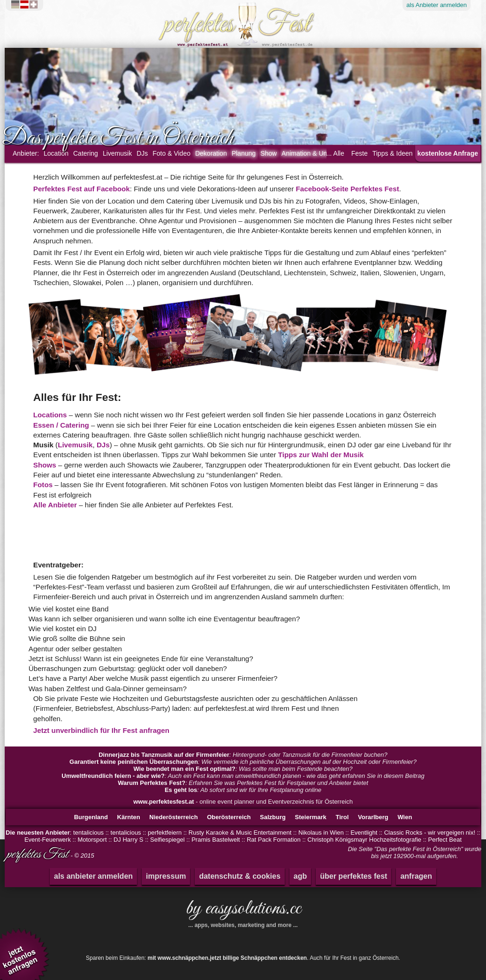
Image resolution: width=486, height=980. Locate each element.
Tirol (342, 817)
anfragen (416, 876)
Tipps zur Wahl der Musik (321, 455)
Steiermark (311, 817)
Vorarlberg (373, 817)
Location (56, 153)
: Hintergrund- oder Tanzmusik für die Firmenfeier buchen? (243, 755)
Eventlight (364, 833)
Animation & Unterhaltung (319, 153)
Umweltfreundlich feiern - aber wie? (113, 776)
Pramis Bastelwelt (216, 840)
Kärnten (129, 817)
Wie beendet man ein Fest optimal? (184, 769)
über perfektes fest (353, 876)
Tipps (393, 153)
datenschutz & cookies (239, 876)
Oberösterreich (229, 817)
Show (269, 153)
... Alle (335, 153)
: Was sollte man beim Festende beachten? (243, 769)
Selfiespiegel (167, 840)
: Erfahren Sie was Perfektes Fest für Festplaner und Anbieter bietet (243, 783)
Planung (244, 153)
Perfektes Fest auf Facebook (82, 189)
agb (300, 876)
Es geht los (181, 790)
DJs (142, 153)
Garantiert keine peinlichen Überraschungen (134, 762)
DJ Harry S (129, 840)
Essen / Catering (61, 425)
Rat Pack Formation (275, 840)
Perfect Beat (445, 840)
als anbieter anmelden (93, 876)
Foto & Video (171, 153)
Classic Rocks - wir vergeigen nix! (430, 833)
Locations (50, 415)
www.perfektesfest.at (164, 802)
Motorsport (92, 840)
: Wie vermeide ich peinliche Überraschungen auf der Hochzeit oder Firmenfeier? (243, 762)
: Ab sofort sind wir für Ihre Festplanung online (243, 790)
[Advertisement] (147, 535)
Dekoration (211, 153)
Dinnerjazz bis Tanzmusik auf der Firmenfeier (164, 755)
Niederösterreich (173, 817)
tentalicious (88, 833)
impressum (166, 876)
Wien (405, 817)
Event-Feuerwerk (48, 840)
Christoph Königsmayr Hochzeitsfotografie (364, 840)
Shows (45, 465)
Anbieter (437, 5)
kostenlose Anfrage (448, 153)
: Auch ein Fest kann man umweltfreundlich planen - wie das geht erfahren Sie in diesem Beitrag (243, 776)
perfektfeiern (165, 833)
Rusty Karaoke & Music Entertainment (240, 833)
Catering (86, 153)
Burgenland (91, 817)
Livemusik (117, 153)
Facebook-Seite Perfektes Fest (348, 189)
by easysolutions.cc (243, 912)
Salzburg (273, 817)
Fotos (43, 485)
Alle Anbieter (55, 505)
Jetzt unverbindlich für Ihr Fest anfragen (101, 730)
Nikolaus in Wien (321, 833)
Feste (360, 153)
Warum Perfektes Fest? (152, 783)
